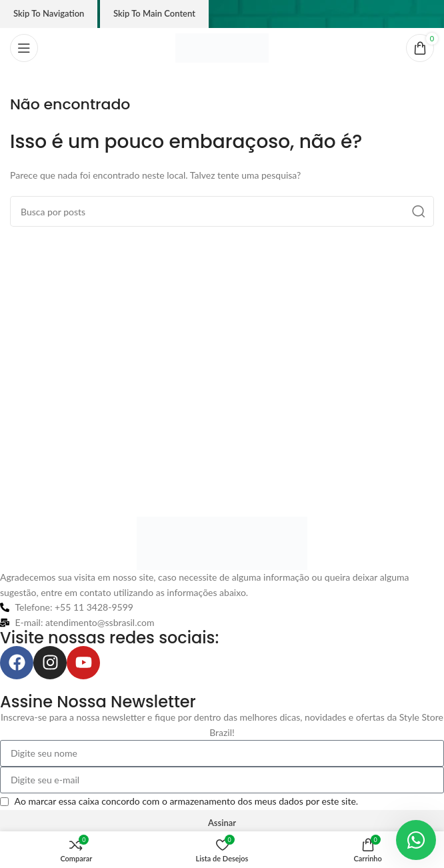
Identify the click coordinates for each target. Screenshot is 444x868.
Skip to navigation (49, 13)
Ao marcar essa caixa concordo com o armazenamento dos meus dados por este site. (187, 801)
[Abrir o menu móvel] (24, 48)
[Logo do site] (222, 47)
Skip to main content (154, 13)
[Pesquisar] (222, 211)
